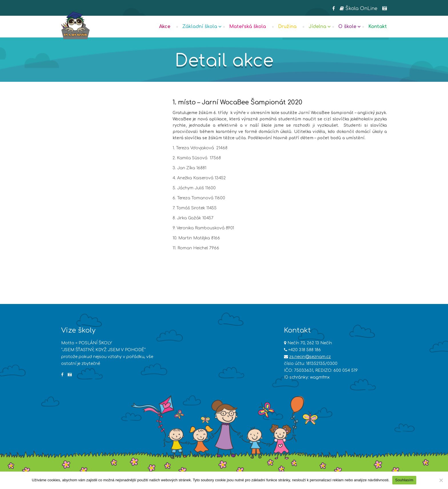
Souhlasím (404, 480)
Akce (165, 27)
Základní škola (200, 27)
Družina (287, 27)
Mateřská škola (248, 27)
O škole (347, 27)
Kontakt (378, 27)
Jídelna (317, 27)
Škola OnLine (359, 9)
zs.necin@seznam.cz (310, 357)
